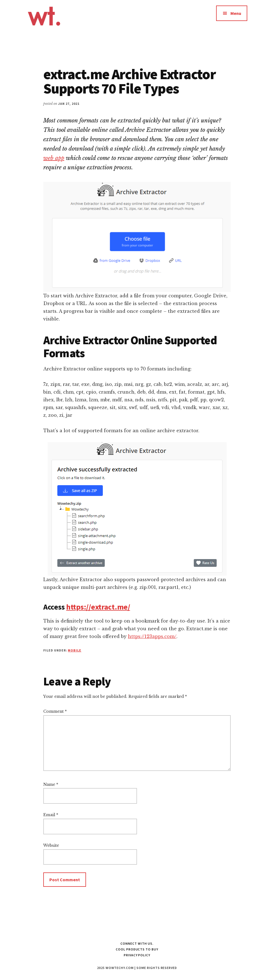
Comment (55, 711)
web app (54, 158)
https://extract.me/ (98, 607)
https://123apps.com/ (152, 636)
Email (51, 815)
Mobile (75, 650)
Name (51, 784)
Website (51, 845)
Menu (236, 13)
